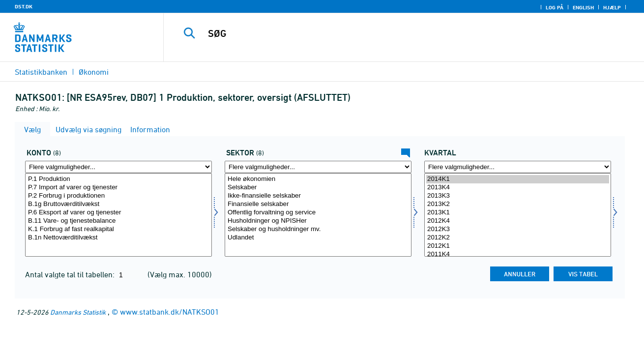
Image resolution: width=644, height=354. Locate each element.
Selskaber (318, 188)
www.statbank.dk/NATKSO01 (170, 312)
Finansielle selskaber (318, 204)
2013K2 (518, 204)
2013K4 (518, 188)
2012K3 (518, 229)
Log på (555, 7)
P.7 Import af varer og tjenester (118, 188)
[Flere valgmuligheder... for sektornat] (318, 167)
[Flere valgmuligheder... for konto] (118, 167)
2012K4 (518, 221)
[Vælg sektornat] (318, 215)
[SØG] (394, 33)
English (583, 7)
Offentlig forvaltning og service (318, 213)
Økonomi (94, 72)
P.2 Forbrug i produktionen (118, 196)
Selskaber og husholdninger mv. (318, 229)
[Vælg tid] (518, 215)
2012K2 (518, 238)
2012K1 (518, 246)
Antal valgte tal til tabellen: (71, 274)
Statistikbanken (41, 72)
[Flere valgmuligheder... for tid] (518, 167)
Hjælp (612, 7)
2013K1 (518, 213)
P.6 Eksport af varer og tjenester (118, 213)
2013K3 (518, 196)
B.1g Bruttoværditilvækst (118, 204)
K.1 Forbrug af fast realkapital (118, 229)
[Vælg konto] (118, 215)
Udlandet (318, 238)
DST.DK (24, 6)
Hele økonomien (318, 179)
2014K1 (518, 179)
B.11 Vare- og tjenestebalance (118, 221)
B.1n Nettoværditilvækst (118, 238)
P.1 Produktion (118, 179)
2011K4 (518, 254)
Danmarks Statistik (78, 312)
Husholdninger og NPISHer (318, 221)
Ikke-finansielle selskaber (318, 196)
